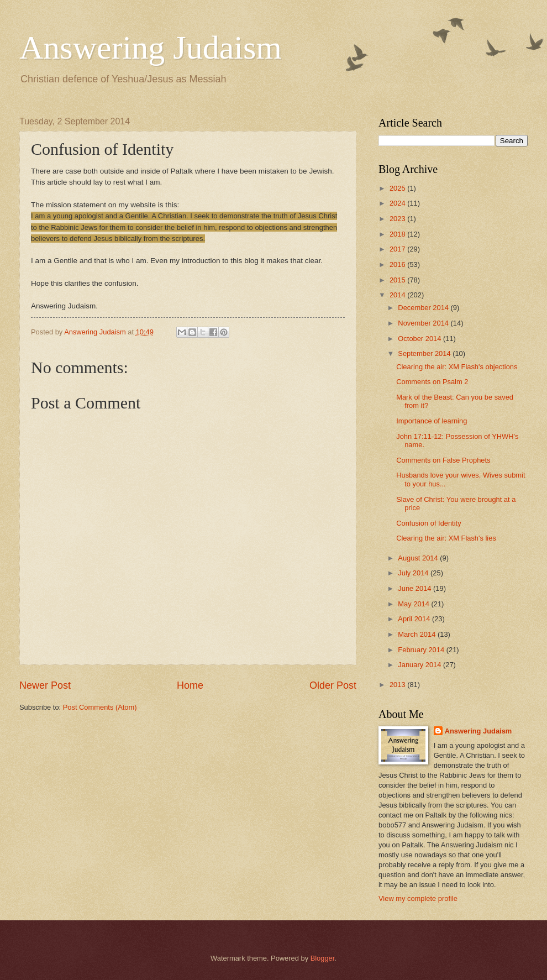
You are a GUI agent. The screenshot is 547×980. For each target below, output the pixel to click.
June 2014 (415, 588)
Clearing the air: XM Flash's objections (457, 367)
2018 (398, 234)
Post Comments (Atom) (100, 707)
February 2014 (422, 650)
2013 (398, 685)
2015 (398, 280)
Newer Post (45, 685)
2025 (398, 188)
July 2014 (414, 573)
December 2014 (424, 308)
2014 (398, 295)
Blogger (323, 958)
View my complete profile (418, 898)
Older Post (333, 685)
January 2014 (420, 665)
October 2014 (420, 339)
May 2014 (414, 604)
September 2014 (425, 353)
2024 (398, 203)
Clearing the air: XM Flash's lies (446, 538)
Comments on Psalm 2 (432, 382)
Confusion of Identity (428, 523)
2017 (398, 249)
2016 (398, 264)
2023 (398, 219)
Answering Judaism (151, 48)
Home (190, 685)
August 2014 (419, 558)
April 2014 (415, 619)
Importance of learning (432, 421)
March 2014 (418, 634)
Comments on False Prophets (443, 460)
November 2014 (424, 323)
